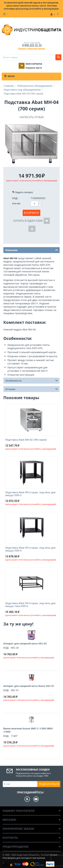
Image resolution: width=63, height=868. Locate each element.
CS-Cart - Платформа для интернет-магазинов (30, 856)
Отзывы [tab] (32, 389)
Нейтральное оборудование (35, 86)
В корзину (32, 213)
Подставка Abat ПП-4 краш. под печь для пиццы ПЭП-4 (30, 549)
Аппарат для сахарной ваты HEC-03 (25, 643)
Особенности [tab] (32, 380)
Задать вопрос (23, 192)
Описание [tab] (32, 250)
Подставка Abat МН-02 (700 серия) (26, 440)
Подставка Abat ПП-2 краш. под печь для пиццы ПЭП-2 (30, 494)
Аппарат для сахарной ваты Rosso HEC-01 (29, 686)
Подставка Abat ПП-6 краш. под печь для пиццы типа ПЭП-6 (30, 605)
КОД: (15, 198)
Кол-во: (16, 203)
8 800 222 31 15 (32, 45)
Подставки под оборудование (22, 90)
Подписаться (49, 784)
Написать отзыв (32, 117)
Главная (9, 86)
